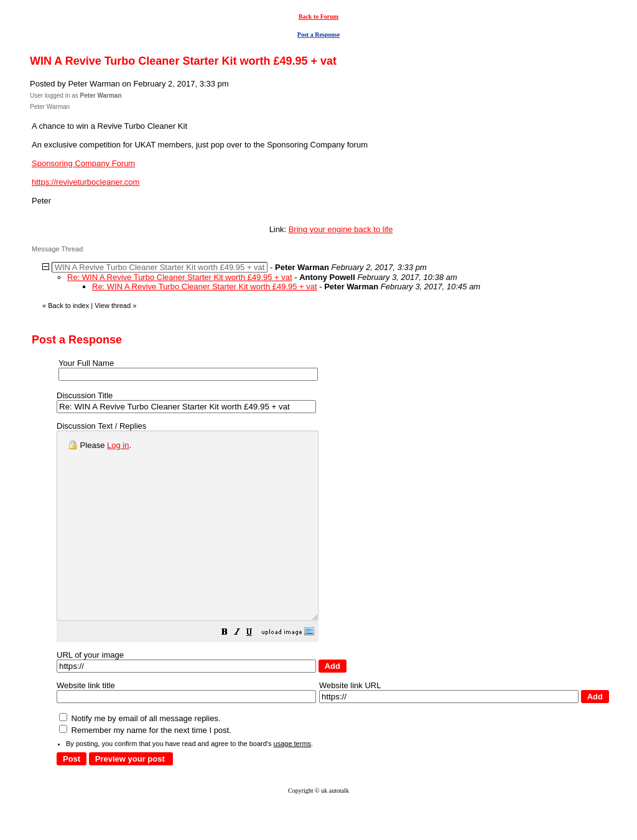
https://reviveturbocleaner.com (86, 182)
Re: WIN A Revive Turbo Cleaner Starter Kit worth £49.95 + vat (180, 277)
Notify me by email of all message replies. (140, 756)
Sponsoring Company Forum (83, 163)
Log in (118, 445)
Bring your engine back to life (341, 229)
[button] (256, 671)
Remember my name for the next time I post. (145, 768)
